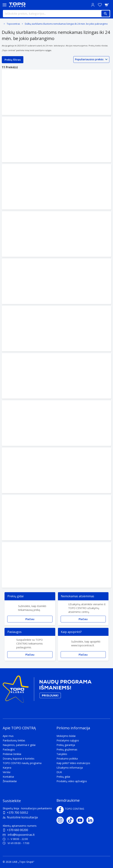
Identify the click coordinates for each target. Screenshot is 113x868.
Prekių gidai (63, 777)
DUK (59, 772)
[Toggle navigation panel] (5, 5)
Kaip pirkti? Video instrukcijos (73, 763)
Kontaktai (8, 777)
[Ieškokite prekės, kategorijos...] (56, 14)
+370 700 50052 (17, 813)
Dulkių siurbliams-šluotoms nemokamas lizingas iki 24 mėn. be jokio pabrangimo (66, 24)
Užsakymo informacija (70, 768)
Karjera (7, 768)
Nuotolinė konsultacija (22, 817)
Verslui (7, 772)
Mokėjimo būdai (66, 736)
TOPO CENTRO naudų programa (22, 763)
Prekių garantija (66, 745)
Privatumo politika (67, 759)
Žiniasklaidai (10, 781)
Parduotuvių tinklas (14, 740)
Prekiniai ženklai (12, 754)
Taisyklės (62, 754)
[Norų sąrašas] (100, 5)
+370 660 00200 (17, 830)
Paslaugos (9, 749)
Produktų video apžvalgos (72, 781)
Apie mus (8, 736)
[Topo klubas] (47, 691)
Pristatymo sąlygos (68, 740)
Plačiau (30, 619)
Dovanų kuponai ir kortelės (19, 759)
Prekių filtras (13, 60)
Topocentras (13, 24)
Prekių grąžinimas (67, 749)
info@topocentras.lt (19, 835)
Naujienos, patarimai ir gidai (19, 745)
